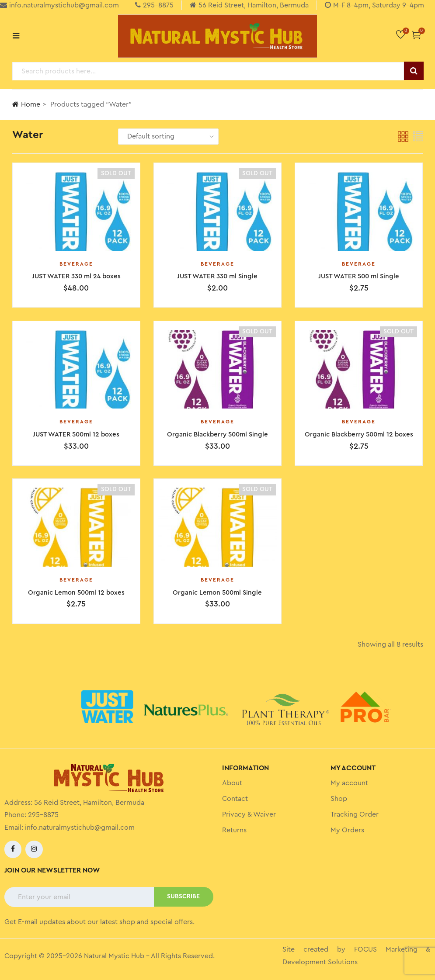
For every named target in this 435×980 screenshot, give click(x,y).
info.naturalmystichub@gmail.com (80, 828)
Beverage (76, 264)
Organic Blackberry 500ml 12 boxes (359, 435)
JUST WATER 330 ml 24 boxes (76, 276)
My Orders (347, 831)
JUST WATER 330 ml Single (217, 276)
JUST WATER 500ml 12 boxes (76, 435)
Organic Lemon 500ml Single (217, 593)
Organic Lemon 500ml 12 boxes (76, 593)
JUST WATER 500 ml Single (359, 276)
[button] (416, 35)
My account (349, 784)
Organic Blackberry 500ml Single (217, 435)
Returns (234, 831)
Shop (339, 800)
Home (26, 104)
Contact (235, 800)
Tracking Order (355, 815)
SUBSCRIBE (183, 897)
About (232, 784)
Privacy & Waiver (249, 815)
